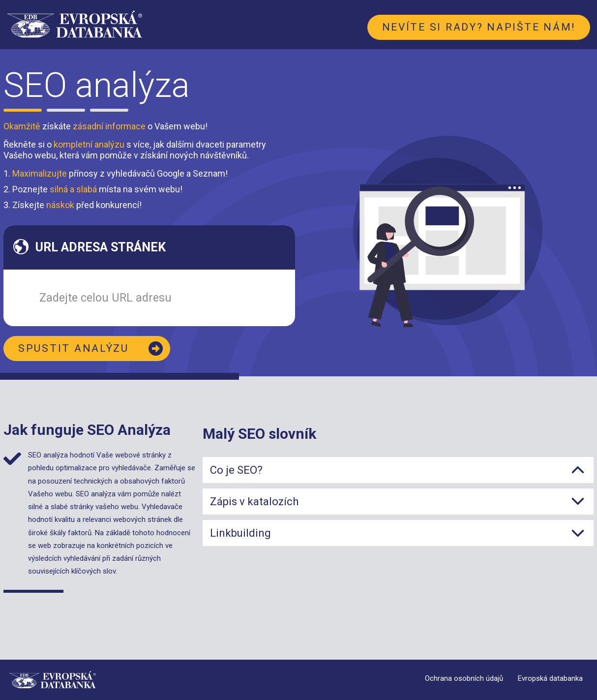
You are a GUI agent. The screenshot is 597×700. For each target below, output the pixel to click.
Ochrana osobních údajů (464, 678)
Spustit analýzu (74, 348)
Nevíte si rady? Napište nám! (479, 27)
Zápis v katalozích (254, 502)
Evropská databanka (550, 678)
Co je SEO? (236, 470)
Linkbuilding (240, 533)
